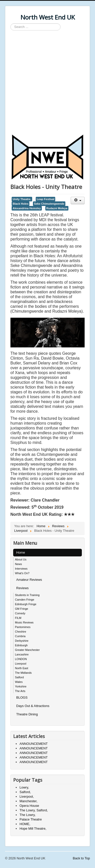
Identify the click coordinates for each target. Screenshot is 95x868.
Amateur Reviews (29, 580)
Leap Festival (46, 199)
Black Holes (21, 204)
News (18, 564)
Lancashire (22, 654)
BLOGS (22, 697)
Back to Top (81, 858)
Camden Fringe (25, 600)
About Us (21, 559)
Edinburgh (21, 645)
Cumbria (20, 636)
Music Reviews (24, 622)
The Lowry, (27, 815)
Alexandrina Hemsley (27, 208)
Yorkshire (21, 686)
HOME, (25, 824)
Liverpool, (27, 797)
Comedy (20, 613)
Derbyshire (22, 641)
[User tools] (78, 200)
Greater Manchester (27, 650)
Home (21, 552)
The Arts (20, 691)
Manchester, (29, 801)
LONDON (21, 659)
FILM (18, 618)
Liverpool (21, 664)
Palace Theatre (31, 819)
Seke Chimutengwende (49, 204)
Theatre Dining (27, 714)
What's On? (22, 573)
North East (22, 668)
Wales (19, 682)
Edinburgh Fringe (26, 604)
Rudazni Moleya (57, 208)
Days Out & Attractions (33, 706)
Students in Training (27, 595)
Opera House (29, 806)
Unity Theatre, (22, 199)
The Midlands (23, 673)
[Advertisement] (48, 83)
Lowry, (24, 787)
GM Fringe (22, 609)
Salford (19, 677)
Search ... (11, 23)
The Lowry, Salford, (34, 810)
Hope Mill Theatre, (33, 829)
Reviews (22, 588)
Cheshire (21, 632)
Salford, (25, 792)
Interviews (21, 569)
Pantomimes (23, 627)
